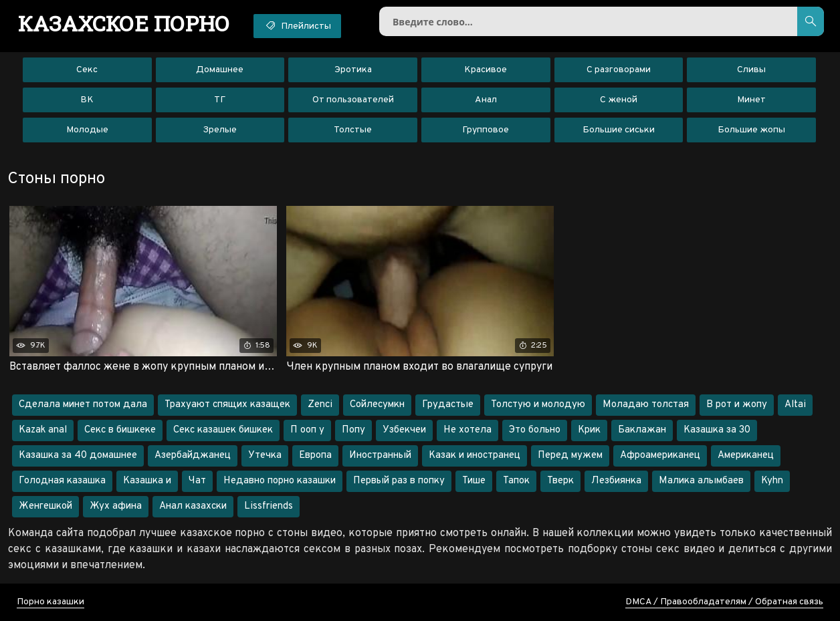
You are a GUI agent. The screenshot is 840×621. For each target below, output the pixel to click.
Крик (589, 430)
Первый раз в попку (399, 481)
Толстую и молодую (538, 405)
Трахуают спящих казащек (227, 405)
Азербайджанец (193, 456)
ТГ (220, 100)
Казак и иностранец (475, 456)
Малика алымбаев (701, 481)
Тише (474, 481)
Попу (353, 430)
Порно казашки (50, 602)
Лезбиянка (616, 481)
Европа (315, 456)
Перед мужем (570, 456)
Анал (486, 100)
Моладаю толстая (646, 405)
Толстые (353, 130)
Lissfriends (269, 506)
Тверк (560, 481)
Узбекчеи (404, 430)
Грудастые (448, 405)
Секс (87, 70)
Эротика (353, 70)
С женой (619, 100)
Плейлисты (297, 25)
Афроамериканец (660, 456)
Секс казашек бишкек (223, 430)
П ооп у (307, 430)
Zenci (320, 405)
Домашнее (220, 70)
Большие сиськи (619, 130)
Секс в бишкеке (120, 430)
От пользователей (353, 100)
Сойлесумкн (377, 405)
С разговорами (619, 70)
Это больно (535, 430)
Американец (746, 456)
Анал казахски (193, 506)
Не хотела (467, 430)
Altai (795, 405)
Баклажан (642, 430)
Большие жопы (751, 130)
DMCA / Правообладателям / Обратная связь (724, 602)
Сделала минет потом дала (83, 405)
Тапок (516, 481)
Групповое (486, 130)
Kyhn (772, 481)
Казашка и (147, 481)
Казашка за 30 (717, 430)
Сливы (751, 70)
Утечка (265, 456)
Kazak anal (43, 430)
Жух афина (116, 506)
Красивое (486, 70)
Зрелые (220, 130)
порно (124, 23)
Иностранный (380, 456)
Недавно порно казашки (280, 481)
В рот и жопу (737, 405)
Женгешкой (45, 506)
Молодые (87, 130)
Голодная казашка (62, 481)
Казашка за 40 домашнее (78, 456)
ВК (87, 100)
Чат (197, 481)
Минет (751, 100)
